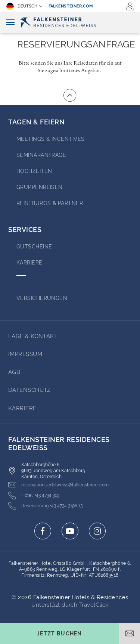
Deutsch (22, 6)
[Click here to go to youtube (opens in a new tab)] (70, 531)
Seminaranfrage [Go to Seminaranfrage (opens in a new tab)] (41, 155)
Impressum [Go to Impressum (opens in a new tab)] (25, 354)
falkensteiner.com (71, 6)
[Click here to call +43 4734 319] (34, 496)
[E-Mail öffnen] (130, 634)
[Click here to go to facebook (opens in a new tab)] (43, 531)
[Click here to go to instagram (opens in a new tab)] (97, 531)
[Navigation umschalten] (10, 23)
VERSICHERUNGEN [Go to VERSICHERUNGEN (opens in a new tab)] (42, 298)
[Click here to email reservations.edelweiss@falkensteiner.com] (58, 485)
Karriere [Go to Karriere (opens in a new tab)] (29, 263)
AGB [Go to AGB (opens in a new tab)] (14, 372)
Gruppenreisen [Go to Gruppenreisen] (40, 187)
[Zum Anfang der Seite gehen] (70, 95)
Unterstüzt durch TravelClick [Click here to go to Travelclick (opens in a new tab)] (70, 605)
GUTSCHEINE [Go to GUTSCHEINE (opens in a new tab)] (34, 247)
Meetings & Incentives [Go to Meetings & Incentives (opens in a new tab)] (50, 139)
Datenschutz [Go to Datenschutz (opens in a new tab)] (29, 390)
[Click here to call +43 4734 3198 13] (45, 506)
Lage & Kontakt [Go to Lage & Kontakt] (33, 336)
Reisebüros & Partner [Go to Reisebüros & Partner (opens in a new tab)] (50, 203)
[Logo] (70, 23)
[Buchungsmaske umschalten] (60, 634)
